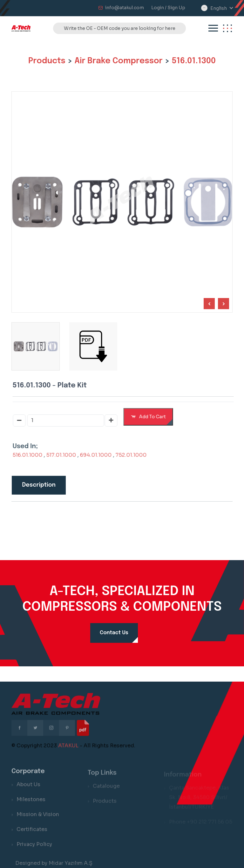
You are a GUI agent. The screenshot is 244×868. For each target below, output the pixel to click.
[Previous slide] (222, 304)
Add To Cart (153, 417)
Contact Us (114, 633)
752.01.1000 (136, 455)
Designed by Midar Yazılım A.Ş (54, 863)
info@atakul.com (125, 8)
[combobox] (221, 8)
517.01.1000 (66, 455)
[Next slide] (208, 304)
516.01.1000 (32, 455)
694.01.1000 (100, 455)
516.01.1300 (194, 61)
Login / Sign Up (168, 8)
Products (47, 61)
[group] (92, 346)
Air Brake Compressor (119, 61)
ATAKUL (68, 750)
